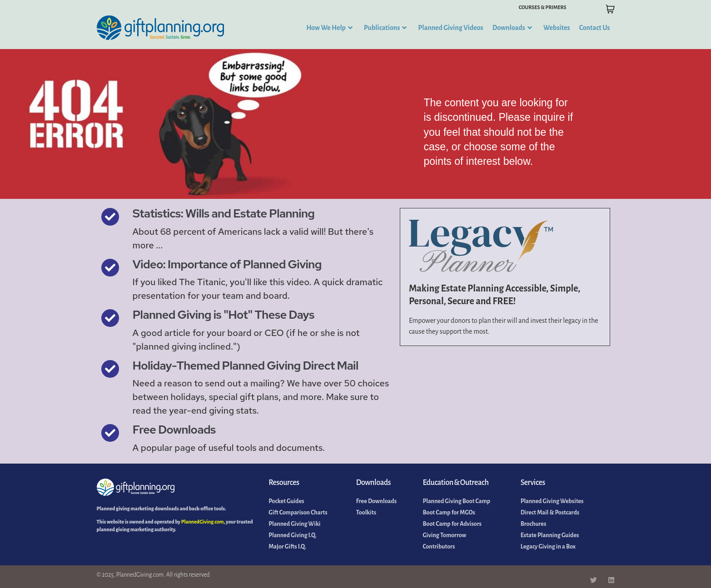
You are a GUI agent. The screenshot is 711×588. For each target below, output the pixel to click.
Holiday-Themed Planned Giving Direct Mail (246, 366)
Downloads (512, 28)
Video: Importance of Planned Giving (227, 264)
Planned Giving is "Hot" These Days (224, 315)
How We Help (329, 28)
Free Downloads (174, 430)
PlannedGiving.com (203, 522)
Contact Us (595, 28)
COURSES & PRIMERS (543, 7)
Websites (557, 28)
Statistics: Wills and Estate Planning (224, 213)
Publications (385, 28)
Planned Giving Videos (450, 28)
